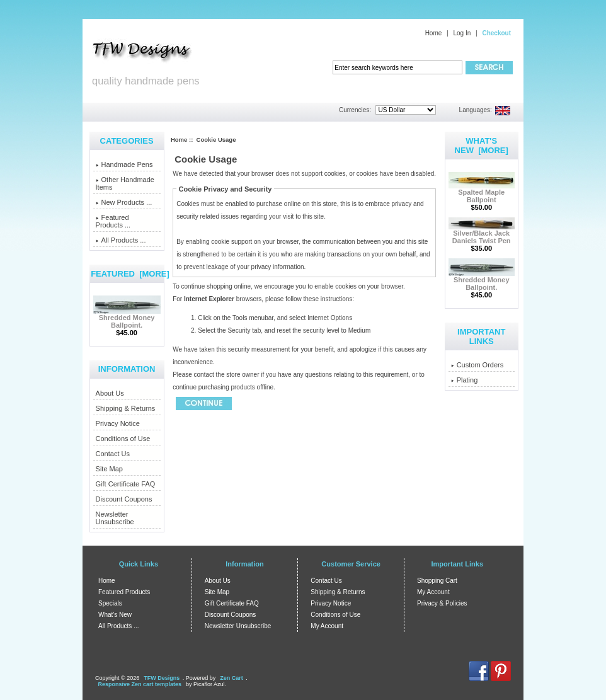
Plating (465, 380)
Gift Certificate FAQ (126, 484)
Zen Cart (232, 678)
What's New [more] (482, 146)
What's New (115, 615)
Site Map (109, 469)
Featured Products (124, 592)
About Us (110, 393)
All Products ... (121, 240)
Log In (462, 33)
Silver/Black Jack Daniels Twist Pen (482, 234)
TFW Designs (162, 678)
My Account (327, 626)
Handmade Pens (124, 164)
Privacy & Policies (442, 603)
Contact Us (113, 454)
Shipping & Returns (126, 408)
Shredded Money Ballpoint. (127, 318)
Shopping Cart (437, 581)
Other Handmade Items (125, 183)
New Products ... (124, 202)
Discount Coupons (124, 499)
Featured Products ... (113, 221)
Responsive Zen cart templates (140, 684)
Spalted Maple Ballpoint (482, 193)
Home (434, 33)
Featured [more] (130, 274)
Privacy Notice (118, 423)
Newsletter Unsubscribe (115, 518)
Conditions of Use (123, 439)
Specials (110, 603)
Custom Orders (477, 365)
